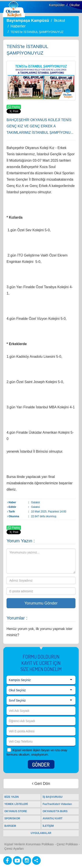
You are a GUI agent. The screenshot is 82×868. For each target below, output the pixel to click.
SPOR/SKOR (12, 818)
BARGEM (10, 826)
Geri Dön (41, 784)
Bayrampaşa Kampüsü (28, 21)
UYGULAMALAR (41, 833)
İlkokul (59, 21)
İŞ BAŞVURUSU (53, 797)
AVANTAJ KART (53, 818)
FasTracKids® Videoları (57, 804)
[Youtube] (17, 860)
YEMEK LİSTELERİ (16, 804)
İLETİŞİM (48, 826)
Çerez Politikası (67, 844)
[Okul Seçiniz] (41, 690)
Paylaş (14, 107)
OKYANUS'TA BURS (55, 811)
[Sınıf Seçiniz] (41, 701)
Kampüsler (57, 5)
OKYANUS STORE (16, 811)
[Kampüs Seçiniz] (41, 680)
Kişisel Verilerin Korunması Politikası (29, 844)
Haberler (18, 26)
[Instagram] (27, 860)
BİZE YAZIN (11, 797)
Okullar (75, 5)
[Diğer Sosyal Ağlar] (36, 860)
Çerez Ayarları (14, 849)
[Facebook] (8, 860)
